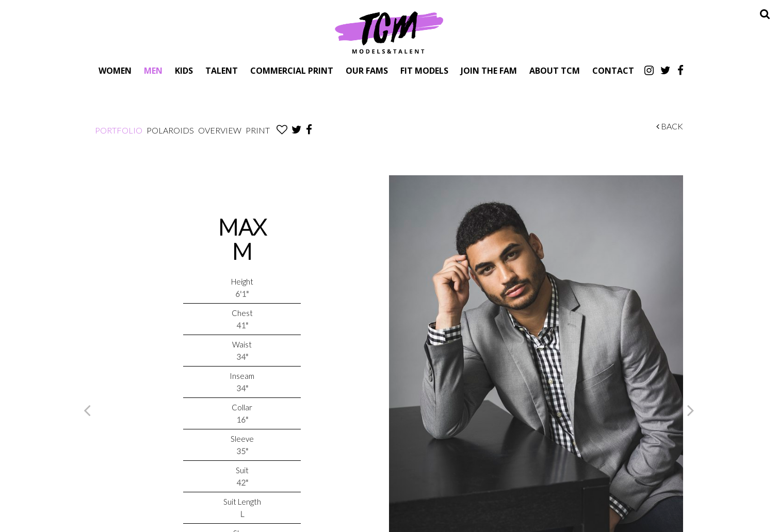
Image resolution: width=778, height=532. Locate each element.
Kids (184, 70)
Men (153, 70)
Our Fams (367, 70)
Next (691, 410)
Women (115, 70)
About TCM (555, 70)
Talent (222, 70)
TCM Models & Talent (389, 32)
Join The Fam (489, 70)
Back (670, 126)
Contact (613, 70)
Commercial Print (292, 70)
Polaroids (170, 130)
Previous (87, 410)
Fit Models (424, 70)
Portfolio (119, 130)
